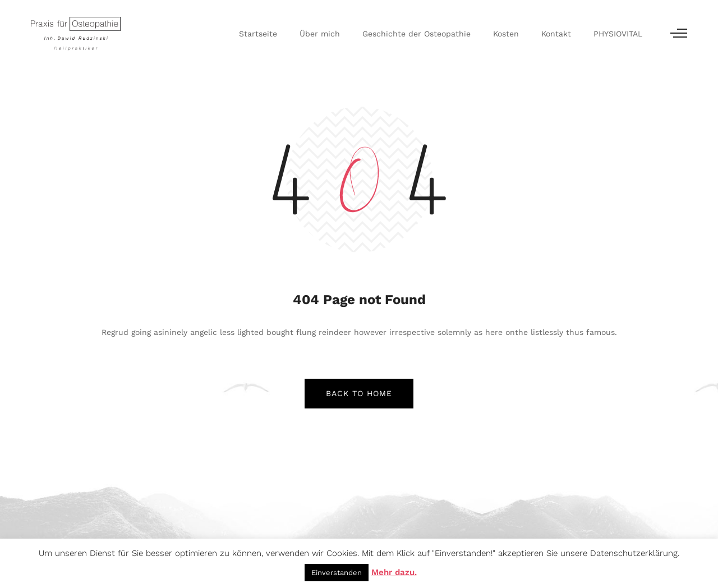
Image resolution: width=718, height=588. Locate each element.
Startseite (258, 34)
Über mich (320, 34)
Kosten (506, 34)
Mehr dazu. (394, 572)
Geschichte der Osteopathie (416, 34)
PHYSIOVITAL (618, 34)
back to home (359, 393)
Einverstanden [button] (337, 573)
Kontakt (556, 34)
